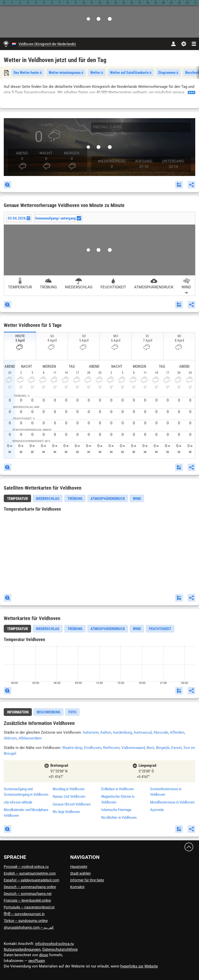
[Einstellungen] (184, 44)
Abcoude (161, 732)
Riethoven (111, 748)
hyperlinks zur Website (139, 966)
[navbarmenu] (194, 44)
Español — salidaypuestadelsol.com (31, 880)
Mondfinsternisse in (172, 802)
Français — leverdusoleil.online (27, 900)
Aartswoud (143, 732)
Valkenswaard (133, 748)
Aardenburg (122, 732)
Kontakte (77, 887)
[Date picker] (19, 218)
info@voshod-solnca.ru (54, 944)
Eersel (176, 748)
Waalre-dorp (72, 748)
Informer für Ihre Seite (87, 880)
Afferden (177, 732)
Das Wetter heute (28, 73)
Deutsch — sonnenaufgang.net (28, 894)
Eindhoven (93, 748)
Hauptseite (79, 867)
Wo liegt (66, 812)
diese (44, 955)
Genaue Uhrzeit (72, 804)
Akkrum (10, 738)
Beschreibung (48, 712)
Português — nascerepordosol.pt (29, 907)
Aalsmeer (91, 732)
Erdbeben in (118, 789)
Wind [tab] (137, 499)
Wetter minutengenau (66, 73)
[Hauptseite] (6, 44)
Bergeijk (163, 748)
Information (18, 712)
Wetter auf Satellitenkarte (131, 73)
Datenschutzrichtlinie (60, 949)
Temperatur (17, 499)
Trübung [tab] (75, 499)
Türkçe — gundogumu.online (26, 921)
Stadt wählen (80, 873)
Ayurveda (157, 810)
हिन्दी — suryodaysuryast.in (24, 914)
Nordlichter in (119, 818)
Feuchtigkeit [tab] (160, 629)
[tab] (17, 499)
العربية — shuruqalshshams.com (29, 927)
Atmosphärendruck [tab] (108, 499)
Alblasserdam (30, 738)
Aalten (106, 732)
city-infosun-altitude (18, 802)
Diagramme (168, 73)
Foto (72, 712)
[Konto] (173, 44)
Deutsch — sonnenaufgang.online (30, 887)
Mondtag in (69, 789)
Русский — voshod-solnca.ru (26, 867)
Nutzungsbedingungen (22, 949)
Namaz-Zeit (69, 797)
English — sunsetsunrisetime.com (30, 873)
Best (150, 748)
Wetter (97, 73)
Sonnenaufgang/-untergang (58, 218)
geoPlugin (37, 961)
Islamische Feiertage (116, 810)
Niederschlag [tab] (48, 499)
